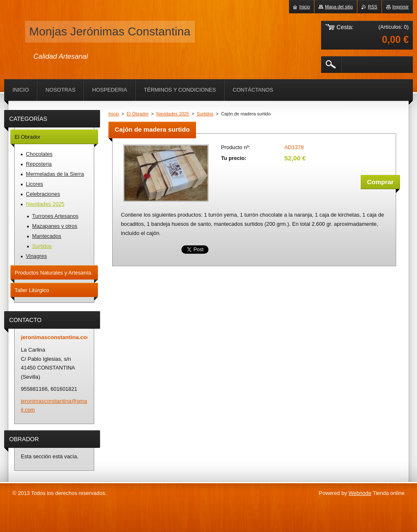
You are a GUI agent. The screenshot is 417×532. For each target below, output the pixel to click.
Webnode (360, 493)
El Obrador (138, 114)
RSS (372, 7)
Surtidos (205, 114)
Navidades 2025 (173, 114)
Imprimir (401, 7)
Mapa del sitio (339, 7)
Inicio (114, 114)
